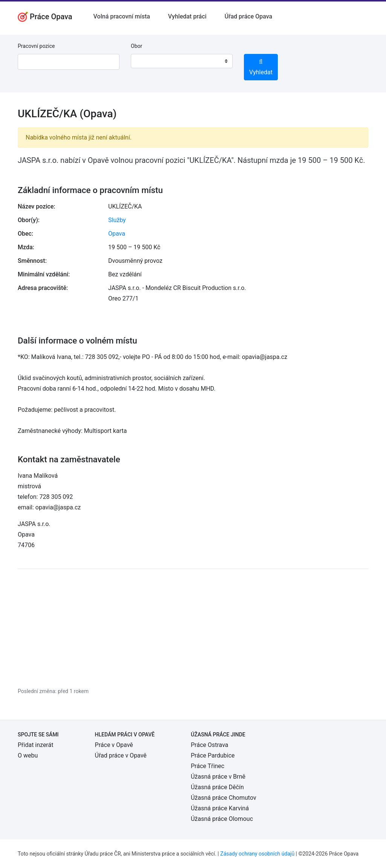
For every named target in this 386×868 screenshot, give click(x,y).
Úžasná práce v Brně (218, 777)
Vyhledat (261, 67)
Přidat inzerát (35, 745)
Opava (117, 234)
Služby (117, 220)
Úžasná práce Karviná (220, 808)
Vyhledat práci (187, 16)
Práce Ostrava (209, 745)
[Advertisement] (193, 628)
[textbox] (146, 61)
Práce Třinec (208, 766)
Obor (136, 46)
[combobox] (182, 61)
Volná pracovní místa (122, 16)
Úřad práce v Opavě (121, 755)
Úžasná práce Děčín (217, 787)
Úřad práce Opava (248, 16)
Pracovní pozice (36, 46)
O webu (28, 755)
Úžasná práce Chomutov (223, 798)
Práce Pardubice (213, 755)
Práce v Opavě (114, 745)
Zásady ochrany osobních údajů (257, 854)
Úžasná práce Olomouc (222, 819)
